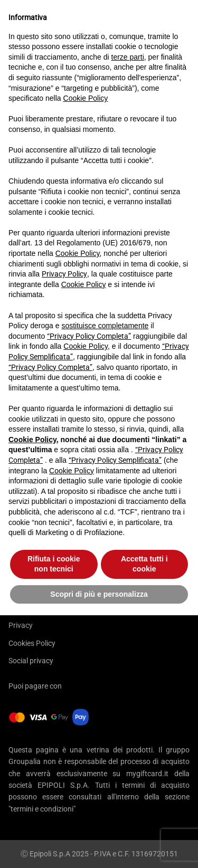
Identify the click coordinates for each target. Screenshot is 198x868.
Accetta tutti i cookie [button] (144, 564)
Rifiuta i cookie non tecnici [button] (54, 564)
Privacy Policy (64, 274)
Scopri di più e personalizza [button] (99, 594)
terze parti (128, 57)
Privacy (21, 625)
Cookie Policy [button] (86, 98)
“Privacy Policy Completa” (89, 336)
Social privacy (31, 661)
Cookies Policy (32, 643)
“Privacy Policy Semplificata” (115, 460)
